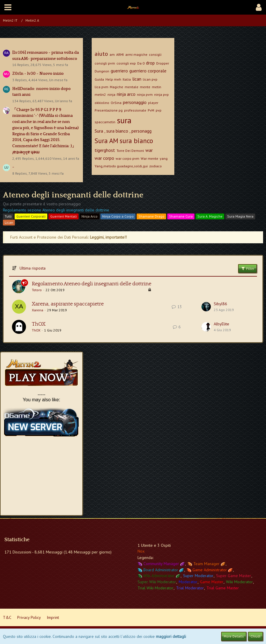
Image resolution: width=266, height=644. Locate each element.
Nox (141, 551)
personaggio (135, 102)
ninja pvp (161, 94)
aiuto (101, 54)
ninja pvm (145, 94)
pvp (159, 110)
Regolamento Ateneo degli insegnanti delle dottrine (92, 284)
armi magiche (136, 54)
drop (150, 63)
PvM (151, 110)
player (153, 103)
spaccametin (105, 122)
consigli (155, 54)
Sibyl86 (220, 304)
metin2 (100, 94)
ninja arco (126, 94)
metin (157, 87)
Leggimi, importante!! (108, 237)
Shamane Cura (181, 216)
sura (124, 120)
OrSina (116, 103)
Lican (9, 222)
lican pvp (150, 79)
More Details (234, 636)
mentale (132, 87)
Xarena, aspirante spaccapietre (68, 304)
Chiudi (255, 636)
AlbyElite (221, 324)
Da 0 (141, 63)
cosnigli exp (126, 63)
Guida (99, 79)
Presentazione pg (109, 110)
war (149, 150)
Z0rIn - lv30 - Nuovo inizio (38, 74)
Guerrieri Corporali (31, 216)
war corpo (104, 158)
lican (137, 79)
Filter (247, 268)
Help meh (113, 79)
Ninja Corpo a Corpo (118, 216)
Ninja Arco (89, 216)
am (112, 54)
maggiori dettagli (171, 636)
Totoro (37, 290)
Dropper (163, 63)
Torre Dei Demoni (130, 151)
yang (164, 158)
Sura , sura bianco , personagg (123, 131)
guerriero (119, 71)
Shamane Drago (151, 216)
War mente (149, 158)
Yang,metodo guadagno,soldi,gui (121, 166)
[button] (8, 7)
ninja (111, 94)
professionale (135, 110)
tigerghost (105, 150)
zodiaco (155, 166)
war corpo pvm (127, 158)
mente (145, 87)
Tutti (8, 216)
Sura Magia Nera (240, 216)
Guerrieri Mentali (64, 216)
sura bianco (136, 141)
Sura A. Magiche (210, 216)
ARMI (120, 54)
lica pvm (101, 87)
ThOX (39, 324)
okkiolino (102, 103)
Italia (127, 79)
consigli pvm (105, 63)
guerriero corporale (148, 71)
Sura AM (106, 141)
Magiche (117, 87)
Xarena (38, 310)
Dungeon (102, 71)
